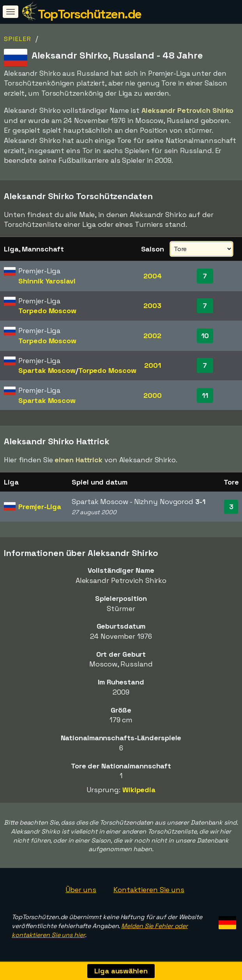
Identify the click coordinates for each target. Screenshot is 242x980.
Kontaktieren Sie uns (149, 890)
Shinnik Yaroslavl (47, 281)
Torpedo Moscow (47, 311)
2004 (153, 276)
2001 (153, 365)
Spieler (18, 39)
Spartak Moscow (47, 370)
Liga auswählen (121, 971)
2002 (152, 336)
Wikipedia (139, 790)
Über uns (81, 890)
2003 (152, 306)
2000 (153, 395)
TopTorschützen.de (90, 14)
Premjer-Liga (40, 507)
